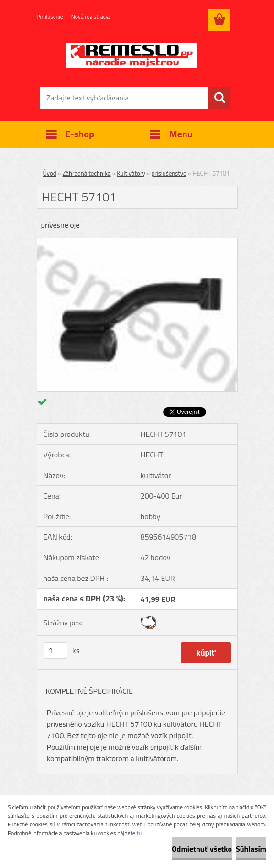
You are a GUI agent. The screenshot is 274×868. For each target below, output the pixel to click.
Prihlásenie (50, 17)
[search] (219, 98)
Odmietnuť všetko (202, 849)
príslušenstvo (169, 173)
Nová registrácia (91, 17)
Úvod (50, 173)
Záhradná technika (87, 173)
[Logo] (131, 56)
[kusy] (55, 651)
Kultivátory (131, 173)
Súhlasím (251, 849)
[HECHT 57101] (137, 242)
